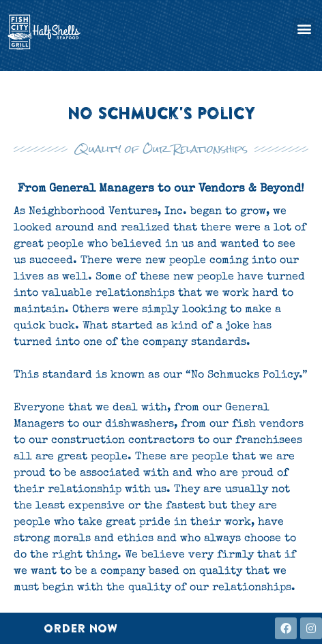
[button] (304, 29)
